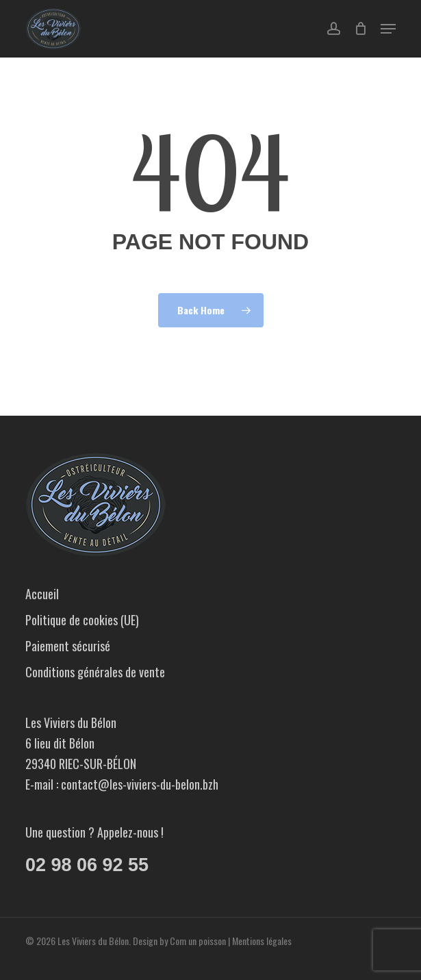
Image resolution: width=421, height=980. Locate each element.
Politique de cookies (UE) (82, 620)
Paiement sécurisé (68, 646)
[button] (388, 29)
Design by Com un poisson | (182, 941)
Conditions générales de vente (95, 672)
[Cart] (360, 29)
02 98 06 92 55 (87, 865)
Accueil (42, 594)
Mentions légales (262, 941)
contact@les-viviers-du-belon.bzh (140, 784)
